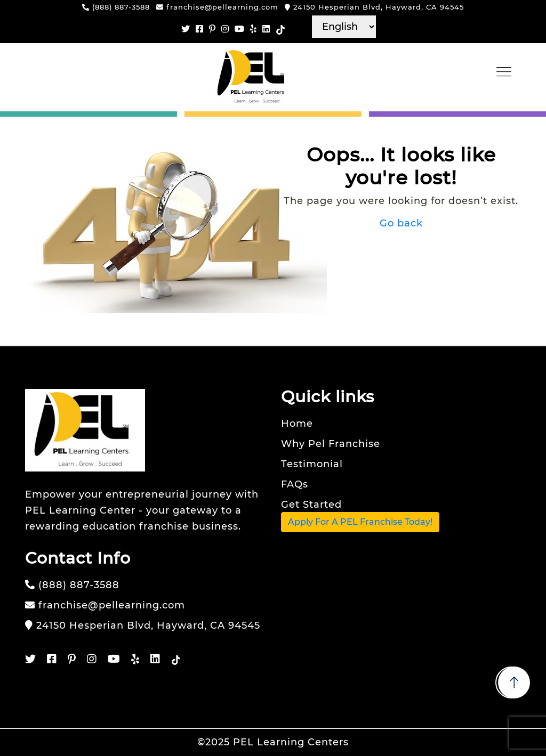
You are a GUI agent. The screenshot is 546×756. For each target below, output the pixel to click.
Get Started (311, 505)
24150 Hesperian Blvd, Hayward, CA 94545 (374, 7)
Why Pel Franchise (331, 444)
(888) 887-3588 (116, 7)
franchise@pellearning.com (217, 7)
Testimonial (312, 464)
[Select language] (344, 27)
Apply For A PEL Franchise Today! (360, 522)
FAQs (295, 484)
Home (297, 424)
